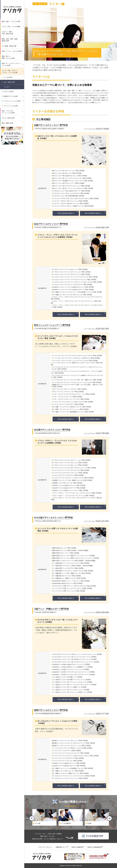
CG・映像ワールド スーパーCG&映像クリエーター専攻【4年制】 (73, 768)
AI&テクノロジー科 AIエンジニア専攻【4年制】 (67, 173)
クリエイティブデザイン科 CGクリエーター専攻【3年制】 (71, 203)
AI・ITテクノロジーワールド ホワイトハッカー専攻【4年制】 (71, 272)
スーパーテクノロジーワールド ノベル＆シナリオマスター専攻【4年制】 (57, 337)
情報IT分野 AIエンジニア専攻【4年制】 (64, 548)
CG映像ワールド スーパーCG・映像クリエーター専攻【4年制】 (72, 480)
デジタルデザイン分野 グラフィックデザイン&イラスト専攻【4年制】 (74, 586)
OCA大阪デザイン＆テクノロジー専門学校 (53, 518)
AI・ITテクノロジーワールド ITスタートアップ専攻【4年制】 (71, 274)
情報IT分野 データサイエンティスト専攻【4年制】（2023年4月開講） (74, 561)
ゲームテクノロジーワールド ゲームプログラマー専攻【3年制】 (72, 285)
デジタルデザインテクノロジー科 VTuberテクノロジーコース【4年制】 (75, 659)
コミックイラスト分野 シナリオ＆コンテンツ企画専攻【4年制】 (57, 530)
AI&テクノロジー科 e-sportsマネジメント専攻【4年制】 (70, 176)
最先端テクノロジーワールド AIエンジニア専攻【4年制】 (70, 741)
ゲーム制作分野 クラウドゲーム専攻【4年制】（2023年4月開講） (73, 566)
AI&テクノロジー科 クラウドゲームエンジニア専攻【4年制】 (71, 186)
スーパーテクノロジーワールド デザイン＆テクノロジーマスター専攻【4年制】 (77, 356)
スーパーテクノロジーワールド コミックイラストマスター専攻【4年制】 (75, 361)
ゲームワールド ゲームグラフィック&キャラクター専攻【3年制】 (73, 402)
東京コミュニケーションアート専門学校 (52, 325)
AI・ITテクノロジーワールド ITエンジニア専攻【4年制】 (70, 463)
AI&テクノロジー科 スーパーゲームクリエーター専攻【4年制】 (72, 178)
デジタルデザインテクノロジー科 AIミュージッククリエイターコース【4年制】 (77, 654)
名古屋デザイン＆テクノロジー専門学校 (52, 430)
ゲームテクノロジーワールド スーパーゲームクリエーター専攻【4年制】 (75, 277)
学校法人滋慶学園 (77, 847)
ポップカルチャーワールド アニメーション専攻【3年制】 (70, 778)
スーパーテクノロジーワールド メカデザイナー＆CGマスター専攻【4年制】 (76, 358)
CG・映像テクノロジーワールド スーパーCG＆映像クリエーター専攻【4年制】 (77, 292)
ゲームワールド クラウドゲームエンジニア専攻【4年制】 (70, 473)
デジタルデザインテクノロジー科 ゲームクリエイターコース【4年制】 (74, 657)
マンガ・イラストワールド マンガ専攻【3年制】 (67, 397)
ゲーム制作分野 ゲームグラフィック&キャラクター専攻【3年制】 (73, 571)
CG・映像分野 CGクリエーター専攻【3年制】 (67, 576)
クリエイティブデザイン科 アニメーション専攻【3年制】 (70, 201)
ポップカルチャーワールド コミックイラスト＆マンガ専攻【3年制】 (74, 776)
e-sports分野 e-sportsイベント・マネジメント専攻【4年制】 (71, 581)
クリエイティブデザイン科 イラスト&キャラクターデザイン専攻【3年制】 (76, 198)
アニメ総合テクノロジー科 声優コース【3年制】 (67, 677)
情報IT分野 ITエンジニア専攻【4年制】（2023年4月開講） (71, 550)
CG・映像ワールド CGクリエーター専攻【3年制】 (68, 771)
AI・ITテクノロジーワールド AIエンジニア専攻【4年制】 (70, 269)
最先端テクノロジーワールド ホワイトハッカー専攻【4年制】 (72, 746)
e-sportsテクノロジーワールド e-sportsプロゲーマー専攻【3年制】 (73, 290)
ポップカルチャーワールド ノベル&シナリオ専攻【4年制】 (57, 722)
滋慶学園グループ (61, 847)
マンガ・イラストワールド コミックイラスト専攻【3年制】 (71, 399)
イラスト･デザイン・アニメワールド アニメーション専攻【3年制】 (73, 496)
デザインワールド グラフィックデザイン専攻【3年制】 (70, 389)
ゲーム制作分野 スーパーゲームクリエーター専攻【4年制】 (71, 563)
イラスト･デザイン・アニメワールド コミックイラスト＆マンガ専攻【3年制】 (77, 493)
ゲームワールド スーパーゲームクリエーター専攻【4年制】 (71, 470)
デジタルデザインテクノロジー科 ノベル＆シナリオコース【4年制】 (57, 621)
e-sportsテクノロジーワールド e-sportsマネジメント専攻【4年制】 (73, 287)
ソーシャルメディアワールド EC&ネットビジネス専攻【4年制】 (72, 748)
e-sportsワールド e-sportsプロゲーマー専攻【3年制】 (69, 488)
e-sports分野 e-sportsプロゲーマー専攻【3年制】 (68, 583)
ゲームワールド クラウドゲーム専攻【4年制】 (67, 751)
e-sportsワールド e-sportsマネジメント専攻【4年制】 (69, 485)
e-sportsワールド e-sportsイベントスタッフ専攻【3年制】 (70, 490)
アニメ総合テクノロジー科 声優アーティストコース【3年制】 (72, 680)
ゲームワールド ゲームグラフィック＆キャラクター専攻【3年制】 (73, 478)
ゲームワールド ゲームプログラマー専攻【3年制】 (68, 404)
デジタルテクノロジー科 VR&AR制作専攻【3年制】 (68, 196)
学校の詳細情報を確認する (66, 213)
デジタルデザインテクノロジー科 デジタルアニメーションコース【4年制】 (76, 662)
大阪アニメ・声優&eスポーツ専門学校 (51, 609)
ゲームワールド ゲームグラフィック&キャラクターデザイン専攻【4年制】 (76, 756)
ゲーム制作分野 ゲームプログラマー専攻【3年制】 (68, 568)
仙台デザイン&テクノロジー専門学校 (51, 224)
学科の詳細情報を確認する (93, 213)
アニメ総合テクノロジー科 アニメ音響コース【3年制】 (70, 687)
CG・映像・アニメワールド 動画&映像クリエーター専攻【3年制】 (73, 412)
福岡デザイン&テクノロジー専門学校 (51, 710)
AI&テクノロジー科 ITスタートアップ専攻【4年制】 (68, 183)
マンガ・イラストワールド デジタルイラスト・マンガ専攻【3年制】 (74, 394)
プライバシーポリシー (45, 847)
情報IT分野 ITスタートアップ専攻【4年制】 (66, 553)
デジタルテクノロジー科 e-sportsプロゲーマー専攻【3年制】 (71, 191)
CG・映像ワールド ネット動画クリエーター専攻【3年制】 (71, 773)
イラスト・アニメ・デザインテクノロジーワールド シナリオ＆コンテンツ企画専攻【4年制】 (57, 236)
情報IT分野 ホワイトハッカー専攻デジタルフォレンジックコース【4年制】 (76, 558)
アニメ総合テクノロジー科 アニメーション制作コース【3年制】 (72, 692)
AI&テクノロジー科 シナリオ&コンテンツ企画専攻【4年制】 (57, 137)
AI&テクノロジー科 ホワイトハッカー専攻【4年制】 (69, 171)
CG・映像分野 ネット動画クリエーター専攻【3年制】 (69, 578)
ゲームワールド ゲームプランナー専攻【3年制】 (67, 761)
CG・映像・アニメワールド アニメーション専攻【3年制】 (71, 409)
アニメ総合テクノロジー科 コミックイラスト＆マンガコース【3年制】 (74, 685)
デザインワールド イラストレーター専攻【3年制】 (68, 392)
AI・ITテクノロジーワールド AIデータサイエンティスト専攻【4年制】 (74, 468)
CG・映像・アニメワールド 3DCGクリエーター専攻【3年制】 (72, 407)
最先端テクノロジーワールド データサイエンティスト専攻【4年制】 (74, 743)
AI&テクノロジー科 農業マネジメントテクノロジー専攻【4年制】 (73, 181)
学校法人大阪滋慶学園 (94, 847)
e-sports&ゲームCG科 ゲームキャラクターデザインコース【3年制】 (74, 675)
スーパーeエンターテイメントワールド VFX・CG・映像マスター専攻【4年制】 (77, 380)
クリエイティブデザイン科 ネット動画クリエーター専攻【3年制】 (73, 206)
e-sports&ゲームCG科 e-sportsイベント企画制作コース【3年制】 (73, 667)
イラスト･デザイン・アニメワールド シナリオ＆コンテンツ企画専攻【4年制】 (57, 442)
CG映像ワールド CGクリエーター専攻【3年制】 (67, 483)
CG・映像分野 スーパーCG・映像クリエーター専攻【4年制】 (72, 573)
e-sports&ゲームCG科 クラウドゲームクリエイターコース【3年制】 (74, 672)
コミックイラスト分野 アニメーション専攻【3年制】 (69, 591)
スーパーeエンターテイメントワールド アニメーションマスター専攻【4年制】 (77, 382)
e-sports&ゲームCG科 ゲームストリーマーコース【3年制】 (71, 669)
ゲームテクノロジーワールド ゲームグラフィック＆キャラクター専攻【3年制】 (77, 282)
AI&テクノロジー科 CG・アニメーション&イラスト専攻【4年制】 (73, 188)
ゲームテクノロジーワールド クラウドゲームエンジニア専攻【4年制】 (74, 280)
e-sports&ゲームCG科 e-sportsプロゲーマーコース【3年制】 (71, 664)
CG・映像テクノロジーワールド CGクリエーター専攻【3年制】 (72, 295)
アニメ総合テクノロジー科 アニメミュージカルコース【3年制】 (72, 682)
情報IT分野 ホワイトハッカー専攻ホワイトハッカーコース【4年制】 (74, 556)
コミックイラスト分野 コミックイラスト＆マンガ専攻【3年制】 (72, 588)
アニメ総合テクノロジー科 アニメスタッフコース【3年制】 (71, 690)
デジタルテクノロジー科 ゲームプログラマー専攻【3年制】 (71, 193)
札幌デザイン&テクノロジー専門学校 (51, 125)
